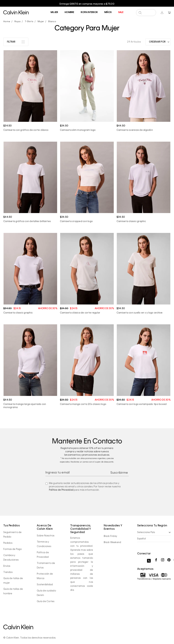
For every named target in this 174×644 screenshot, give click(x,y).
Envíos (7, 566)
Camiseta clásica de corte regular (80, 313)
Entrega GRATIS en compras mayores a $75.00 (87, 4)
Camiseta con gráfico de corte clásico (26, 130)
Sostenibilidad (45, 585)
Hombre (69, 12)
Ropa (17, 22)
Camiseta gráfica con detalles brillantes (27, 221)
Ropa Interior (89, 12)
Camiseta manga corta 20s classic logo (83, 404)
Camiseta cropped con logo (76, 221)
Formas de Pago (13, 549)
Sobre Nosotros (46, 536)
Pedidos (8, 543)
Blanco (52, 22)
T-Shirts (29, 22)
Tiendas (8, 572)
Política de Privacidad (61, 490)
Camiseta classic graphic (131, 221)
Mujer (54, 12)
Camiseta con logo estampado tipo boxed (142, 404)
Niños (108, 12)
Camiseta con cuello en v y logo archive (140, 313)
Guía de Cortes (46, 601)
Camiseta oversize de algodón (135, 130)
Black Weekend (112, 542)
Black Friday (110, 536)
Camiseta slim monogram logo (78, 130)
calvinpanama (8, 22)
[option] (87, 4)
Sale (121, 12)
